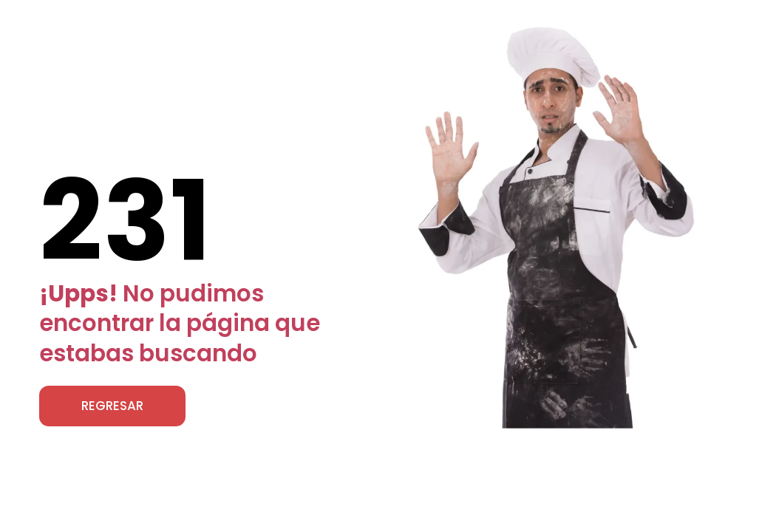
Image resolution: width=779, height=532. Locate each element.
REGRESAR (112, 406)
